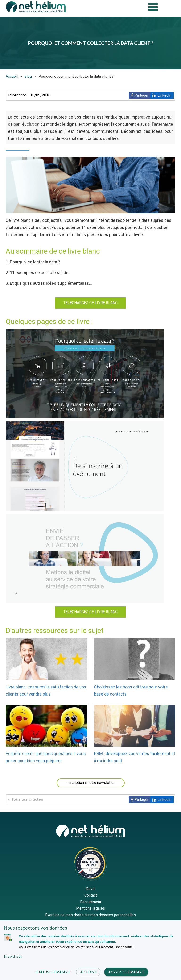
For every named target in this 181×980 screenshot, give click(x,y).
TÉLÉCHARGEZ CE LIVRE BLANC (90, 303)
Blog (28, 76)
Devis (91, 889)
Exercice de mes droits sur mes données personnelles (90, 915)
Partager (141, 95)
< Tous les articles (26, 799)
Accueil (12, 76)
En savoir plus (13, 957)
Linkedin (164, 95)
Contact (91, 895)
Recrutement (91, 902)
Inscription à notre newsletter (91, 783)
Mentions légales (90, 908)
